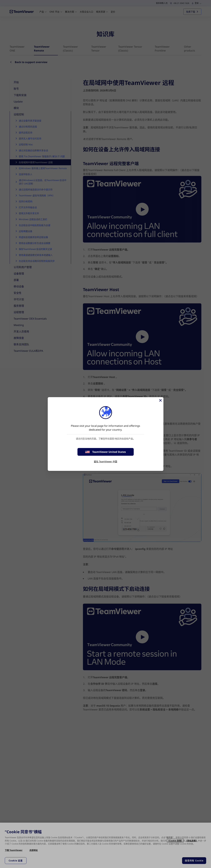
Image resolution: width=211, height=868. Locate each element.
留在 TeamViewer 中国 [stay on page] (106, 461)
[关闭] (160, 400)
